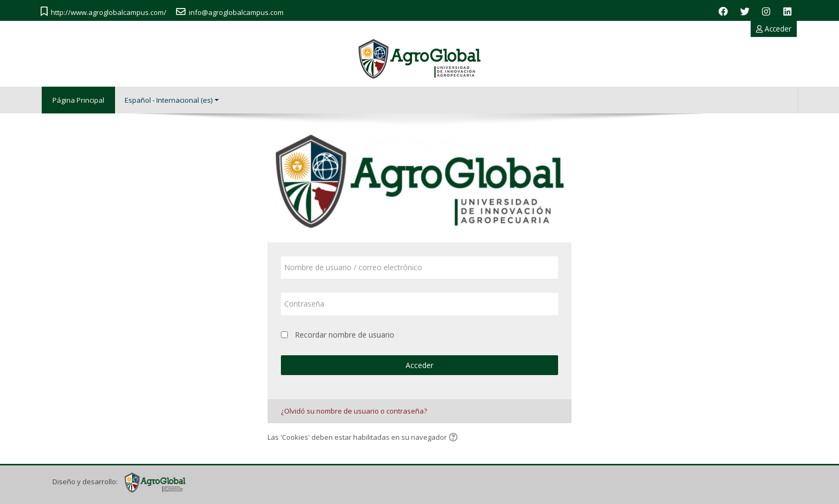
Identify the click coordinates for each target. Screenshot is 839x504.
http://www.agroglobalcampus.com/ (109, 12)
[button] (455, 438)
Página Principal (78, 100)
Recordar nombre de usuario (345, 335)
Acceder (774, 29)
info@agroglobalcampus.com (236, 12)
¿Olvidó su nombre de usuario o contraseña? (354, 411)
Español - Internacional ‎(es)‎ (172, 100)
